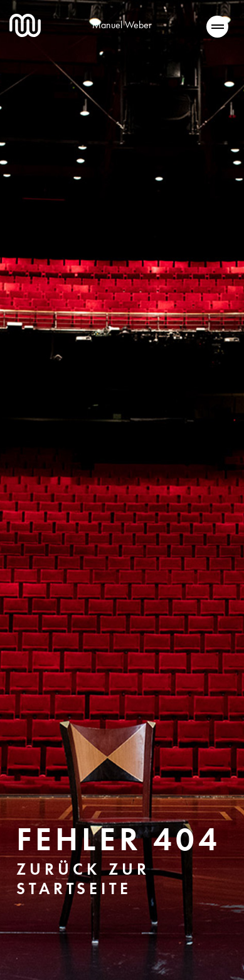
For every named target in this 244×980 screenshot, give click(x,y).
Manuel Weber (122, 25)
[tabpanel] (122, 490)
